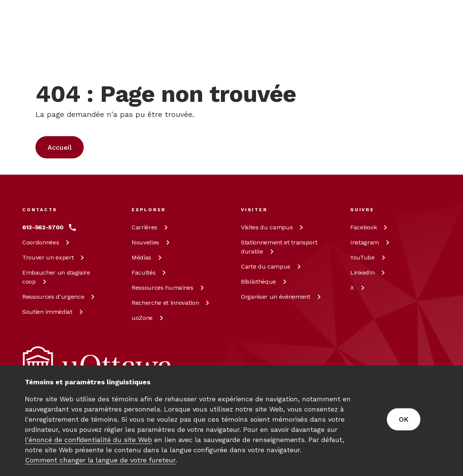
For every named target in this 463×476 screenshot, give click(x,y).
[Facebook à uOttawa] (370, 227)
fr (397, 65)
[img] (52, 17)
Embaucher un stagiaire (56, 277)
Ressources (60, 297)
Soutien (54, 312)
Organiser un (282, 297)
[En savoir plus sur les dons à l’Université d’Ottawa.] (420, 17)
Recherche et (172, 303)
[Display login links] (429, 57)
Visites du (273, 227)
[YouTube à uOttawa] (369, 258)
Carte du (272, 266)
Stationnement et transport (279, 247)
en (398, 48)
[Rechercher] (246, 47)
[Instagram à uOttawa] (371, 243)
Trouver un (54, 257)
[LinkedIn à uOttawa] (369, 273)
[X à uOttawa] (359, 288)
